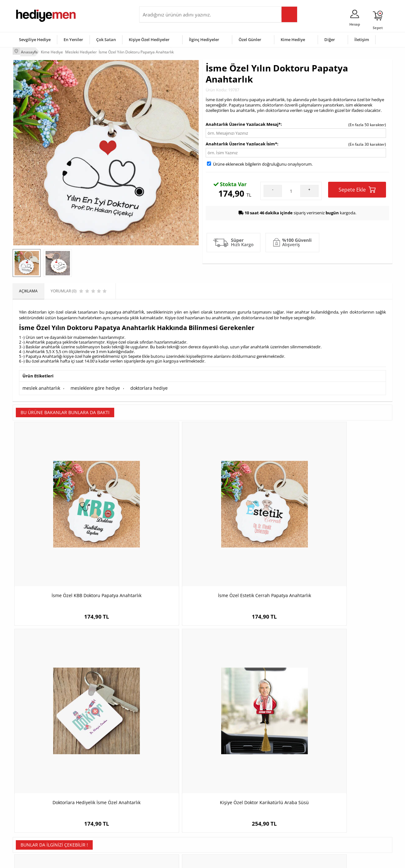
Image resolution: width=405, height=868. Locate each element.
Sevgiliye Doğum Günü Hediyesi (170, 805)
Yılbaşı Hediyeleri (221, 805)
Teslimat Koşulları (31, 786)
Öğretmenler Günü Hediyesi (230, 824)
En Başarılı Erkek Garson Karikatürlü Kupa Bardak (345, 672)
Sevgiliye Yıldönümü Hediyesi (168, 833)
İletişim (362, 39)
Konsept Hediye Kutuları (163, 786)
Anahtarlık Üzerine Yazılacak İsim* (241, 142)
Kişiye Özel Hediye (95, 786)
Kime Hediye (293, 39)
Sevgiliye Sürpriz (94, 824)
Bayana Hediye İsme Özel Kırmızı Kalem (60, 672)
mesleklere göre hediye (88, 384)
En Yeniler (73, 39)
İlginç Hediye (280, 833)
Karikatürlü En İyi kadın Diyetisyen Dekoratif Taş (250, 672)
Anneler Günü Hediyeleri (227, 814)
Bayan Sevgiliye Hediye (163, 824)
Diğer (330, 39)
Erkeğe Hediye (282, 786)
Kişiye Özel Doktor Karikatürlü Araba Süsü (345, 519)
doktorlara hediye (137, 384)
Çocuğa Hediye (282, 805)
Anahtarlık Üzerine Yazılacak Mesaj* (243, 122)
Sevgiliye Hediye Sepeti (163, 795)
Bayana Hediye (282, 795)
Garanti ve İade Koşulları (37, 814)
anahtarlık (133, 309)
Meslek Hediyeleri (95, 833)
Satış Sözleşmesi (31, 805)
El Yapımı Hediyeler (96, 814)
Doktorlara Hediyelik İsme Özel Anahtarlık (250, 519)
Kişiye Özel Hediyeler (149, 39)
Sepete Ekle (357, 188)
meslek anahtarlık (39, 384)
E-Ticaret (183, 860)
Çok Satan (106, 39)
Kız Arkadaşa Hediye (97, 805)
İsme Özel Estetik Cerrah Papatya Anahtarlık (155, 519)
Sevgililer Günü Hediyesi (227, 786)
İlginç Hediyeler (204, 39)
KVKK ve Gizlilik (29, 824)
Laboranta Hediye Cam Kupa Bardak (155, 669)
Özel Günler (250, 39)
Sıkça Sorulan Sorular (35, 833)
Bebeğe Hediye (282, 814)
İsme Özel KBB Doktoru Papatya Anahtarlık (60, 519)
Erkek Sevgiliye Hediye (162, 814)
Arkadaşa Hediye (284, 824)
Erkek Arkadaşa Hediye (100, 795)
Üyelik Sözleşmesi (32, 795)
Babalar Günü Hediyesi (226, 833)
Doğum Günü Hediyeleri (227, 795)
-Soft (169, 860)
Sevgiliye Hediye (35, 39)
